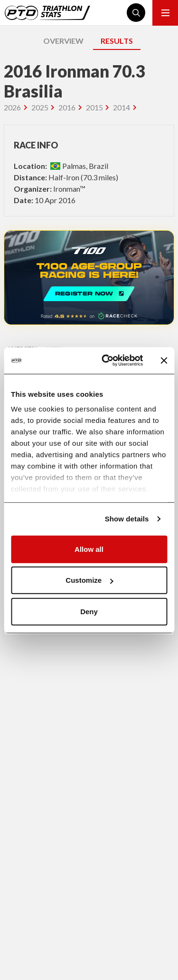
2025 (40, 107)
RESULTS (117, 41)
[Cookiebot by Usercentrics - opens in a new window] (106, 361)
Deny (89, 611)
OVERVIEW (63, 41)
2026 (12, 107)
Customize (89, 580)
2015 (94, 107)
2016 (67, 107)
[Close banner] (164, 361)
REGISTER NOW (89, 278)
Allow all (89, 549)
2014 (122, 107)
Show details (127, 519)
